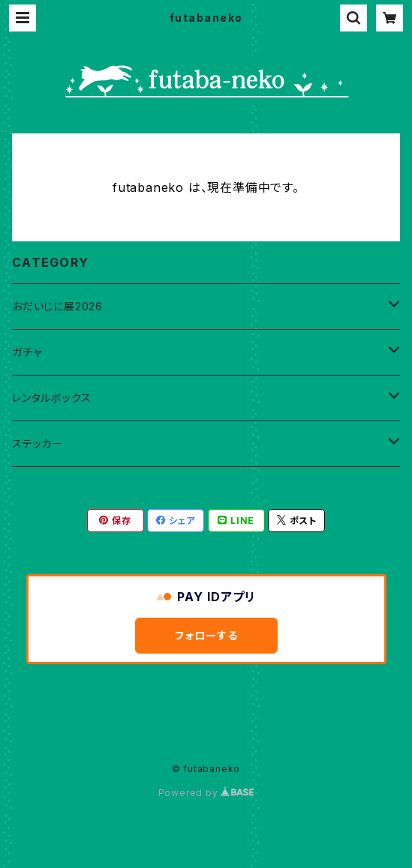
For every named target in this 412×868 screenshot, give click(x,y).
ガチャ (27, 352)
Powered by (206, 793)
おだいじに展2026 (57, 306)
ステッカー (38, 443)
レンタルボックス (51, 398)
